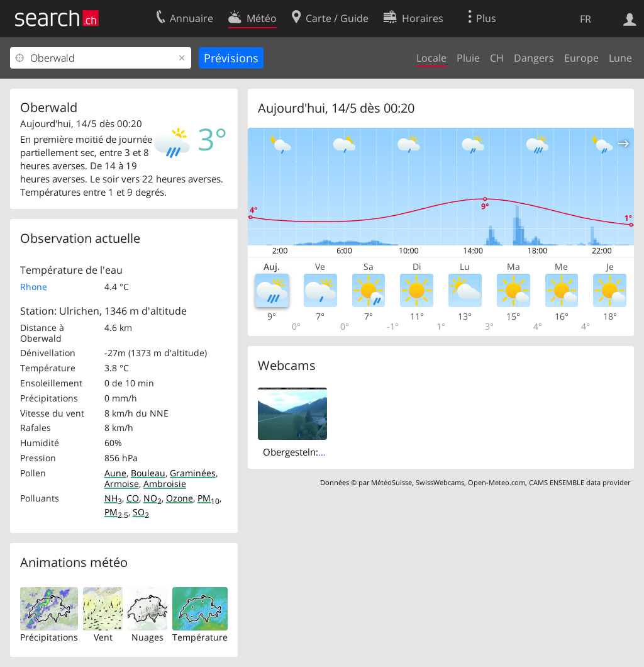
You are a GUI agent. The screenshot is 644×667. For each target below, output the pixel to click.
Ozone (180, 498)
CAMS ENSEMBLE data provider (580, 482)
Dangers (534, 58)
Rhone (34, 287)
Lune (620, 58)
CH (497, 58)
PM (208, 498)
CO (133, 498)
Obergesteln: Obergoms (315, 452)
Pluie (468, 58)
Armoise (122, 484)
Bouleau (148, 473)
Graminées (193, 473)
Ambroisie (165, 484)
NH (113, 498)
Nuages (147, 637)
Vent (103, 637)
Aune (115, 473)
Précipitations (49, 637)
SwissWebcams (440, 482)
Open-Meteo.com (497, 482)
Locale (431, 58)
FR (586, 19)
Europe (581, 58)
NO (153, 498)
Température (200, 637)
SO (141, 512)
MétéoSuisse (391, 482)
